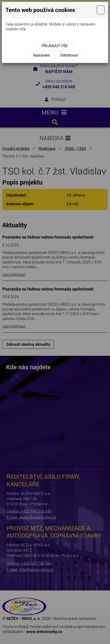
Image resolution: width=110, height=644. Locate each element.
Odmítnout (69, 55)
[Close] (101, 10)
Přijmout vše (55, 46)
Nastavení (41, 55)
